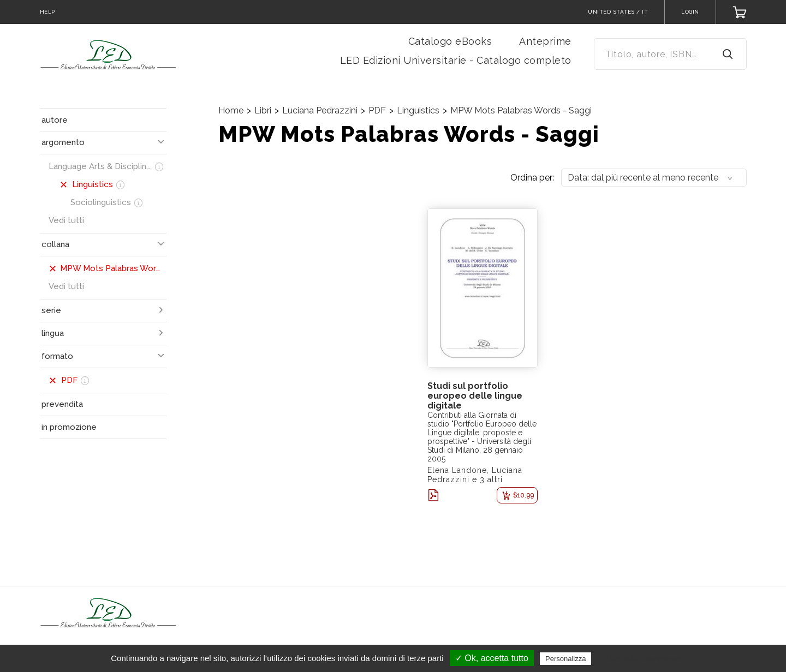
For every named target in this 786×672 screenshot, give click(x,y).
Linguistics (418, 110)
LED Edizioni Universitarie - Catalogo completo (456, 60)
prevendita (62, 404)
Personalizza (565, 659)
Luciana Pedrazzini (320, 110)
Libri (263, 110)
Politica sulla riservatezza (640, 658)
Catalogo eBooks (450, 41)
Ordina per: (532, 178)
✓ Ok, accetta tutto (492, 658)
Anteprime (545, 41)
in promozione (69, 427)
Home (231, 110)
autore (55, 120)
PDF (377, 110)
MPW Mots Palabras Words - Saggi (521, 110)
